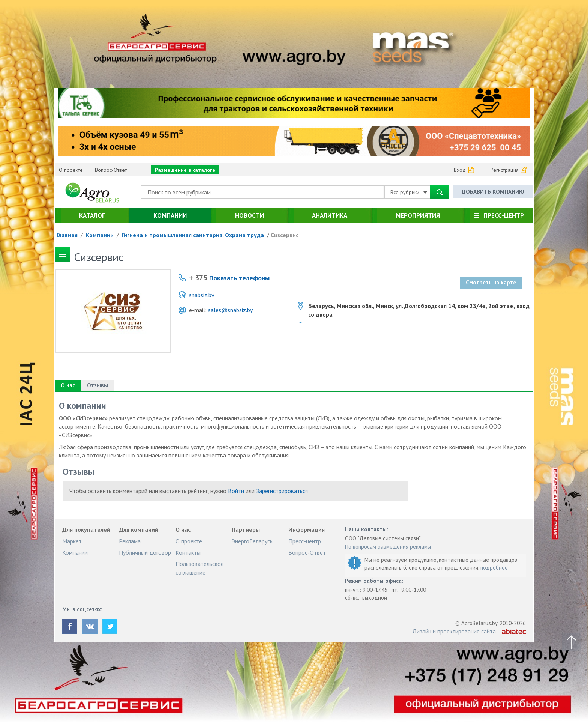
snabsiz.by (202, 295)
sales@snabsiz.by (230, 310)
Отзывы (97, 385)
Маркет (72, 541)
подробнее (494, 568)
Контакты (188, 552)
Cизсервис (285, 235)
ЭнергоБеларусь (252, 541)
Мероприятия (418, 215)
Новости (250, 215)
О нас (68, 385)
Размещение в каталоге (185, 170)
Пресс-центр (504, 215)
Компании (170, 215)
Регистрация (505, 170)
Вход (460, 170)
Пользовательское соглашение (200, 568)
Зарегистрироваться (282, 491)
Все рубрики (409, 192)
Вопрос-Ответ (111, 170)
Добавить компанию (493, 192)
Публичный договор (145, 552)
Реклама (130, 541)
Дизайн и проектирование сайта (454, 631)
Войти (236, 491)
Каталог (92, 215)
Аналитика (330, 215)
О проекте (71, 170)
